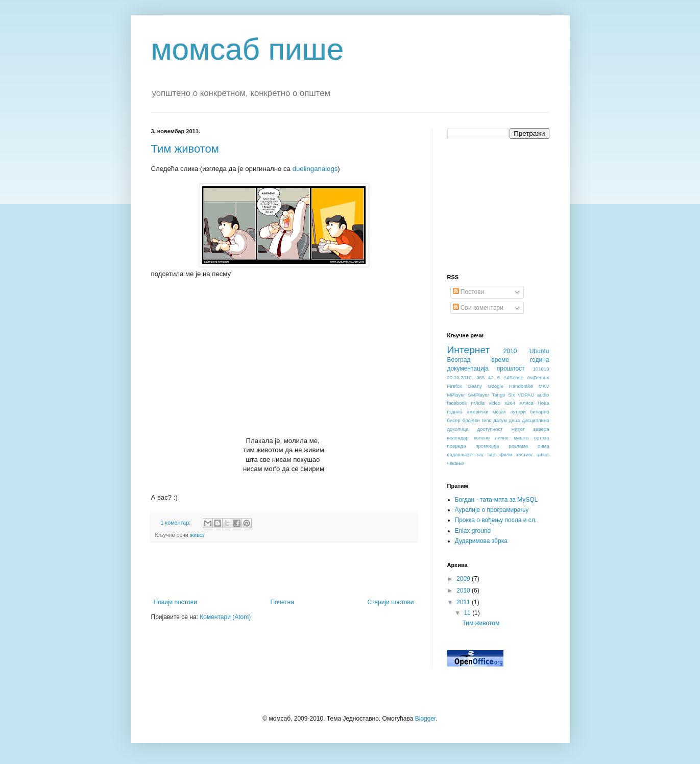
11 (468, 613)
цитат (543, 454)
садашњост (460, 454)
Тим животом (185, 149)
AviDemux (538, 377)
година (540, 360)
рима (544, 446)
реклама (518, 446)
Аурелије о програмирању (492, 510)
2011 (464, 602)
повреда (457, 446)
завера (541, 429)
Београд (459, 360)
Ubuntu (539, 351)
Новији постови (175, 602)
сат (480, 454)
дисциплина (535, 420)
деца (515, 420)
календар (458, 438)
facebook (457, 403)
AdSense (513, 377)
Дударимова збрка (481, 541)
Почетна (282, 602)
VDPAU (526, 395)
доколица (458, 429)
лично (502, 438)
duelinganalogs (315, 169)
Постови (469, 292)
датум (500, 420)
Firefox (455, 386)
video (494, 403)
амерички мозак (486, 412)
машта (521, 438)
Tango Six (503, 395)
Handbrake (521, 386)
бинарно (539, 412)
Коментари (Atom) (225, 617)
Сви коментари (478, 308)
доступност (490, 429)
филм (506, 454)
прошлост (511, 368)
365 (480, 377)
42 (491, 377)
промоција (487, 446)
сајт (492, 454)
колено (482, 438)
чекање (456, 463)
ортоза (542, 438)
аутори (518, 412)
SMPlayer (478, 395)
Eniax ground (473, 531)
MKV (544, 386)
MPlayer (456, 395)
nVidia (478, 403)
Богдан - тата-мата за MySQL (497, 500)
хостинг (525, 454)
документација (468, 368)
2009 (464, 579)
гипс (487, 420)
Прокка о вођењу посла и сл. (496, 520)
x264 (510, 403)
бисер (454, 420)
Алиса (526, 403)
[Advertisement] (284, 571)
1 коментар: (176, 523)
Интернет (469, 350)
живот (198, 535)
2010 (510, 351)
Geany (475, 386)
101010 (541, 369)
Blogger (426, 719)
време (500, 360)
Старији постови (390, 602)
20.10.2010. (460, 377)
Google (496, 386)
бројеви (471, 420)
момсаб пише (248, 49)
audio (543, 395)
